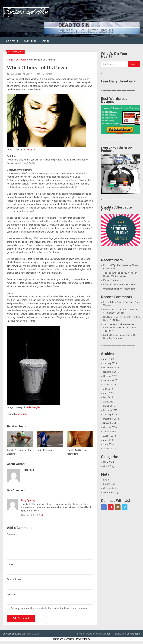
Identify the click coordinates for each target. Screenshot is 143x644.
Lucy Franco (109, 310)
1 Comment (47, 74)
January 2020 (110, 363)
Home (10, 60)
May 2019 (108, 397)
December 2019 (111, 368)
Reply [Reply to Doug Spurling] (41, 515)
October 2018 (110, 427)
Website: (11, 594)
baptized (17, 74)
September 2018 (111, 432)
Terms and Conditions (64, 639)
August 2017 (110, 449)
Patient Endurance (112, 280)
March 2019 (109, 406)
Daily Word (12, 41)
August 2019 (110, 385)
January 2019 (110, 414)
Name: (10, 564)
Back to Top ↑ (133, 634)
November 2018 (111, 423)
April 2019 (108, 402)
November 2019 (111, 372)
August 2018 (110, 436)
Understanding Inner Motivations (119, 289)
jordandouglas (33, 407)
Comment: (12, 534)
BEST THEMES (114, 634)
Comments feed (111, 488)
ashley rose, (32, 150)
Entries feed (109, 484)
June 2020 (108, 359)
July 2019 (108, 389)
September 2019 (111, 380)
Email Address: (14, 579)
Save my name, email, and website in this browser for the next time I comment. (49, 608)
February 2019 (110, 410)
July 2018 (108, 440)
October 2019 (110, 376)
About (46, 41)
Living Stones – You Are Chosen (119, 284)
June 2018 (108, 444)
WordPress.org (111, 493)
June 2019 (108, 393)
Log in (106, 480)
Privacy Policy (83, 639)
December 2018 (111, 419)
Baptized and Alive (12, 634)
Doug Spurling (28, 500)
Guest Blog (30, 41)
